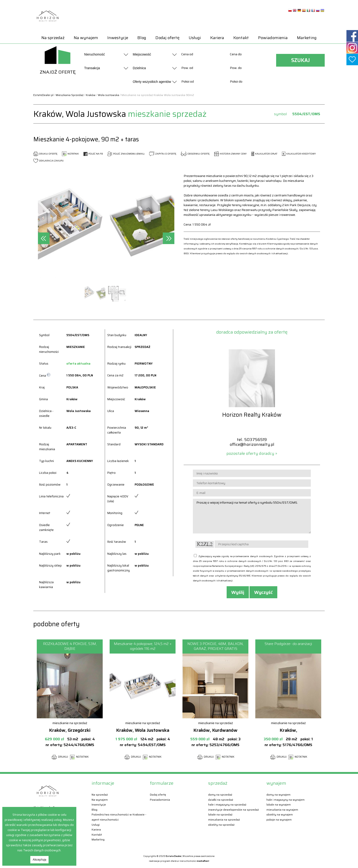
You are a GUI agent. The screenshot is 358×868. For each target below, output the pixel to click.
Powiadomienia (273, 38)
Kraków (91, 95)
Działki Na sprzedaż (221, 800)
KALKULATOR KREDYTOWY (299, 154)
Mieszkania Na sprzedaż (224, 820)
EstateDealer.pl (43, 95)
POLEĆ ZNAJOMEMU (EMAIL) (126, 154)
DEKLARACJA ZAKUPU (48, 161)
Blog (142, 38)
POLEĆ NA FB (93, 154)
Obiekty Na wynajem (280, 814)
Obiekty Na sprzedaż (221, 825)
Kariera (217, 38)
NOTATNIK (70, 154)
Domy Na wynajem (278, 795)
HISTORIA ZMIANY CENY (230, 154)
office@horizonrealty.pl (252, 444)
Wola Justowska (108, 95)
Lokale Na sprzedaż (220, 814)
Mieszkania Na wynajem (282, 810)
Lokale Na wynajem (279, 804)
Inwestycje (118, 38)
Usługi (195, 38)
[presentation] (44, 238)
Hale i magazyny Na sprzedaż (227, 804)
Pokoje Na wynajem (279, 820)
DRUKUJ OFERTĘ (45, 154)
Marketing (307, 38)
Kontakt (241, 38)
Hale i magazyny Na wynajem (285, 800)
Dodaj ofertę (167, 38)
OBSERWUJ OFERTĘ (195, 154)
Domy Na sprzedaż (220, 795)
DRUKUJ (60, 757)
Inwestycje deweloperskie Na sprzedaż (233, 810)
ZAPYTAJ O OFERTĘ (163, 154)
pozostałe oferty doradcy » (252, 453)
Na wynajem (86, 38)
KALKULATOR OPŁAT (264, 154)
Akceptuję (39, 860)
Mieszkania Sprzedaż (70, 95)
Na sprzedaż (53, 38)
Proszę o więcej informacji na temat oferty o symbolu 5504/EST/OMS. (252, 516)
